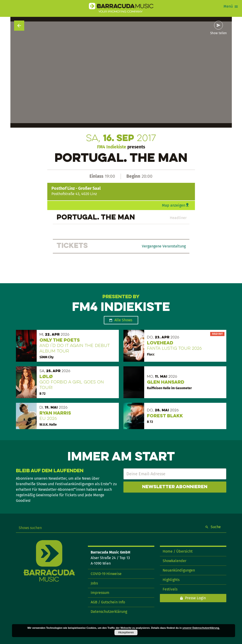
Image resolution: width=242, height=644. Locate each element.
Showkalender (175, 561)
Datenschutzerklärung (109, 612)
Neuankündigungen (179, 570)
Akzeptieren (126, 632)
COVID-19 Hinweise (106, 574)
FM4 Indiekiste (112, 147)
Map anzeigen (174, 205)
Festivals (170, 589)
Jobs (94, 583)
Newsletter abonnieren (175, 487)
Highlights (171, 580)
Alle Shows (123, 320)
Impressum (100, 593)
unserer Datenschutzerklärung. (201, 628)
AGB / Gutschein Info (108, 602)
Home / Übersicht (178, 551)
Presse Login (195, 598)
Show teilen (218, 33)
